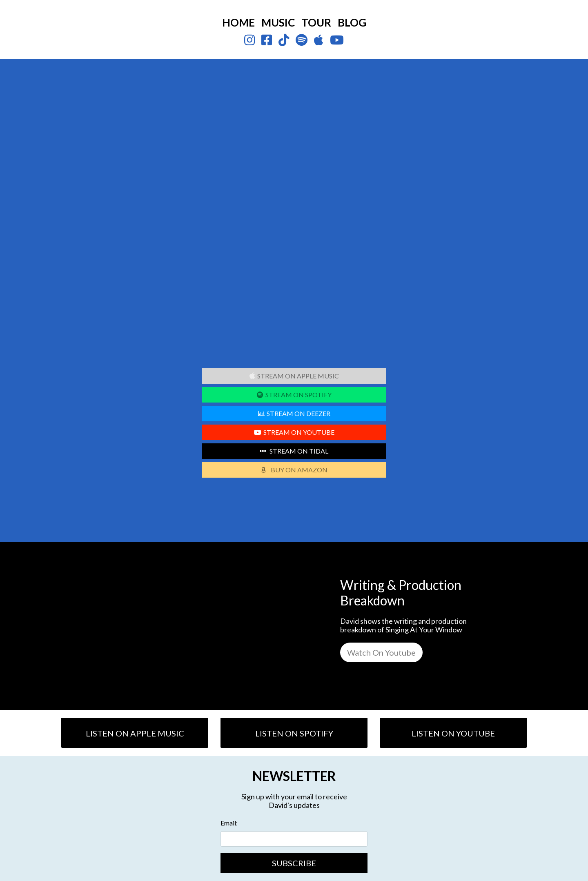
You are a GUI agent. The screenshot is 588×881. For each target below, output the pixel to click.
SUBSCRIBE (294, 863)
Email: (229, 823)
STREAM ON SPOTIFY (294, 395)
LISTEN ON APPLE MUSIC (135, 733)
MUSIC (278, 22)
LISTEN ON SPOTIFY (294, 733)
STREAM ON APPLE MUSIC (294, 376)
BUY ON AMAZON (294, 470)
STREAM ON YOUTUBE (294, 432)
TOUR (316, 22)
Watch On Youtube (381, 652)
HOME (238, 22)
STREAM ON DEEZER (294, 413)
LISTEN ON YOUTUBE (453, 733)
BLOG (352, 22)
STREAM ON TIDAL (294, 451)
